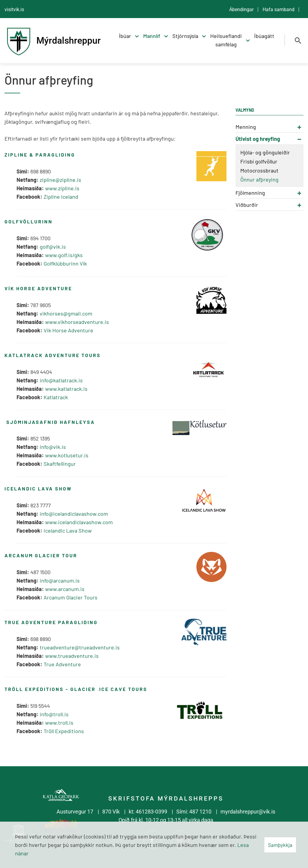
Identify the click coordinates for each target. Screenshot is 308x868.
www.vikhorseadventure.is (77, 322)
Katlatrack (56, 397)
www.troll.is (59, 723)
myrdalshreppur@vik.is (248, 812)
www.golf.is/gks (64, 255)
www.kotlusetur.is (67, 455)
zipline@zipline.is (60, 180)
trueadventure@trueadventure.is (80, 647)
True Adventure (62, 664)
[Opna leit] (298, 41)
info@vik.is (53, 447)
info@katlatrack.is (61, 380)
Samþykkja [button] (280, 845)
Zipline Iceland (61, 197)
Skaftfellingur (60, 464)
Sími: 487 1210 (194, 812)
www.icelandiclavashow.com (79, 522)
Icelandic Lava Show (68, 530)
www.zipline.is (62, 188)
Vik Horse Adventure (68, 330)
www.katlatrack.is (66, 389)
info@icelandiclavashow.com (74, 514)
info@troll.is (54, 714)
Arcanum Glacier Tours (71, 597)
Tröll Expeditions (64, 731)
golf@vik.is (53, 247)
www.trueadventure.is (72, 656)
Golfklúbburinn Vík (65, 263)
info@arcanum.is (60, 580)
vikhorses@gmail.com (66, 313)
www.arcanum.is (65, 589)
